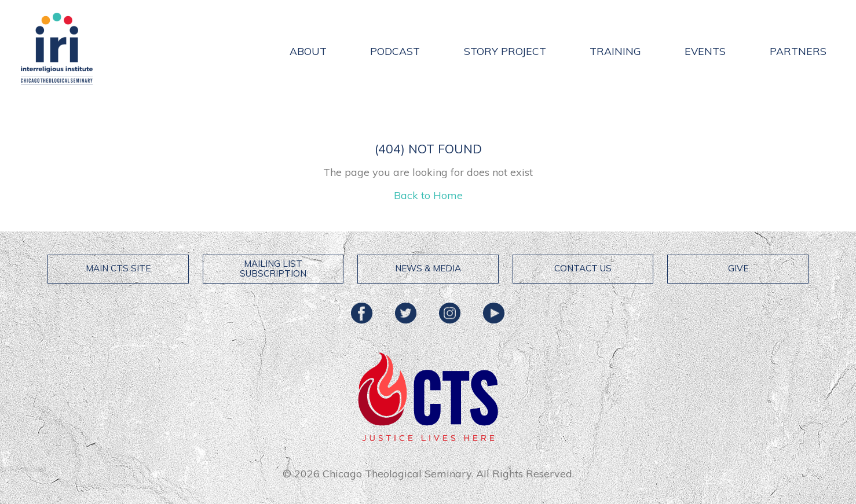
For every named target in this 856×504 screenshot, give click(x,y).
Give (738, 268)
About (308, 51)
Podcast (395, 51)
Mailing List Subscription (273, 268)
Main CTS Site (118, 268)
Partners (798, 51)
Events (705, 51)
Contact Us (583, 268)
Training (615, 51)
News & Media (428, 268)
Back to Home (428, 195)
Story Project (505, 51)
